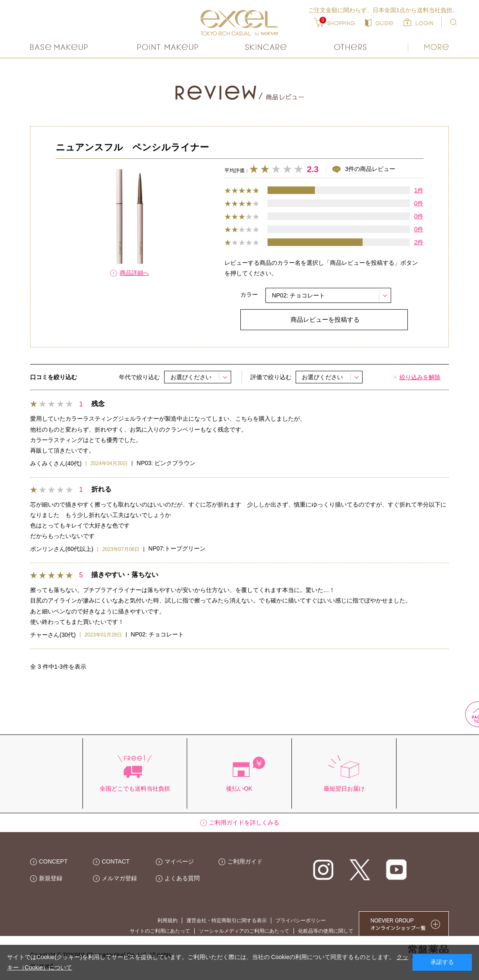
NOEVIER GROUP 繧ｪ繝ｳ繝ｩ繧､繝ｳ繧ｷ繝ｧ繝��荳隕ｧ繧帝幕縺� (404, 924)
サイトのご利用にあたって (160, 931)
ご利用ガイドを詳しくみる (244, 822)
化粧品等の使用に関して (326, 931)
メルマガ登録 (119, 878)
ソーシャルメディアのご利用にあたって (244, 931)
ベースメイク (60, 47)
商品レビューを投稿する (325, 319)
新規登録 (51, 878)
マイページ (179, 861)
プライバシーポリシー (301, 921)
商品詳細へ (134, 273)
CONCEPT (53, 861)
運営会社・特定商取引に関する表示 (227, 921)
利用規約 (167, 921)
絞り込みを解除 (420, 377)
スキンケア (266, 47)
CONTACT (116, 861)
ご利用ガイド (245, 861)
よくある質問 (182, 878)
